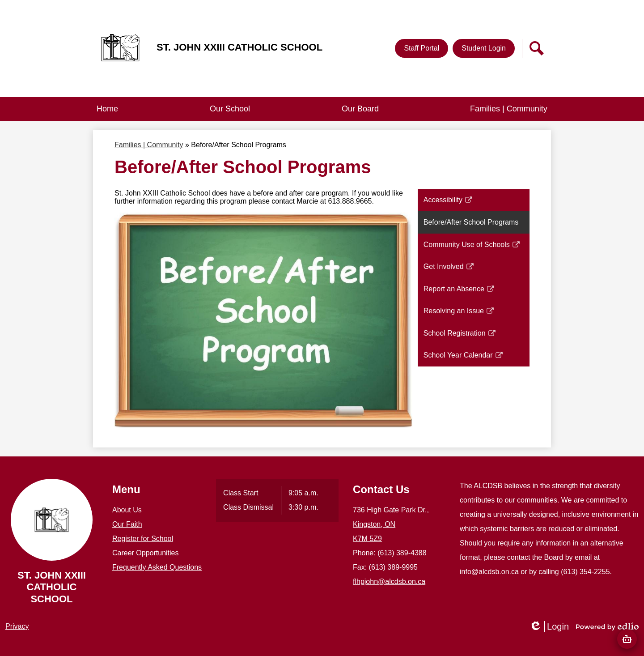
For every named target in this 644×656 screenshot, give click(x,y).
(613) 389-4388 (402, 553)
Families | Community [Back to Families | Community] (149, 145)
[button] (230, 109)
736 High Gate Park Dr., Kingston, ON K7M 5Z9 (391, 524)
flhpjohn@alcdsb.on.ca (389, 581)
